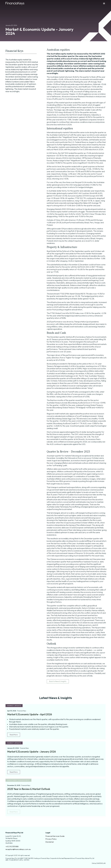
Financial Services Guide (55, 836)
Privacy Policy (51, 839)
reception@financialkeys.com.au (18, 849)
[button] (102, 4)
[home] (15, 4)
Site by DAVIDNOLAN (99, 863)
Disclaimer (50, 842)
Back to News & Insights (60, 681)
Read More (14, 735)
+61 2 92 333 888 (12, 846)
